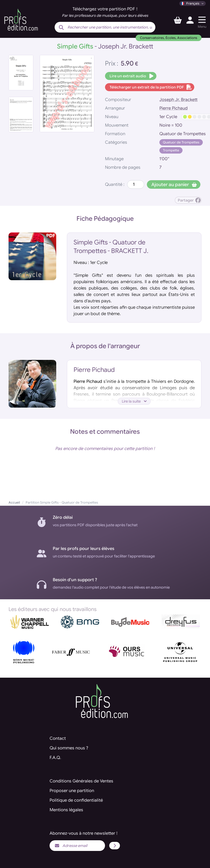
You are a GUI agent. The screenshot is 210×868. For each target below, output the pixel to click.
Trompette (171, 150)
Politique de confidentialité (76, 800)
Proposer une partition (72, 791)
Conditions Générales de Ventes (81, 781)
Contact (58, 738)
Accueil (14, 502)
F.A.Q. (55, 758)
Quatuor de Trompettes (181, 142)
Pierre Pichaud (173, 108)
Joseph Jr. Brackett (178, 100)
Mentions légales (66, 810)
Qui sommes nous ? (69, 748)
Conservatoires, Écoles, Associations (169, 38)
